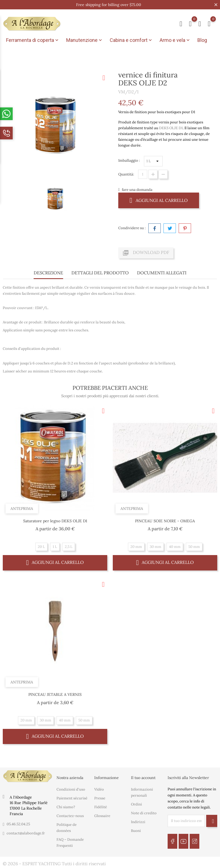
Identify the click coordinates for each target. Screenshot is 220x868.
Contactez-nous (70, 816)
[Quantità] (143, 174)
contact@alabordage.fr (26, 833)
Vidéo (99, 789)
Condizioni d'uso (71, 789)
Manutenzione (85, 40)
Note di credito (144, 813)
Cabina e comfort (131, 40)
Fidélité (101, 807)
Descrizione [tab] (48, 273)
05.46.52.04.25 (18, 824)
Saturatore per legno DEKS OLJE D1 (55, 521)
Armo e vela (175, 40)
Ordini (136, 804)
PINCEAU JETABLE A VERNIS (55, 694)
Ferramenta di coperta (33, 40)
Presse (100, 798)
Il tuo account (143, 778)
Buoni (136, 831)
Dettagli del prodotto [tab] (100, 273)
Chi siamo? (66, 807)
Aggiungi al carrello (159, 200)
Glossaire (102, 816)
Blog (202, 40)
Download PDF (146, 253)
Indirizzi (138, 822)
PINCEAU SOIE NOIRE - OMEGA (165, 521)
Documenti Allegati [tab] (162, 273)
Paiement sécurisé (72, 798)
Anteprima (22, 509)
